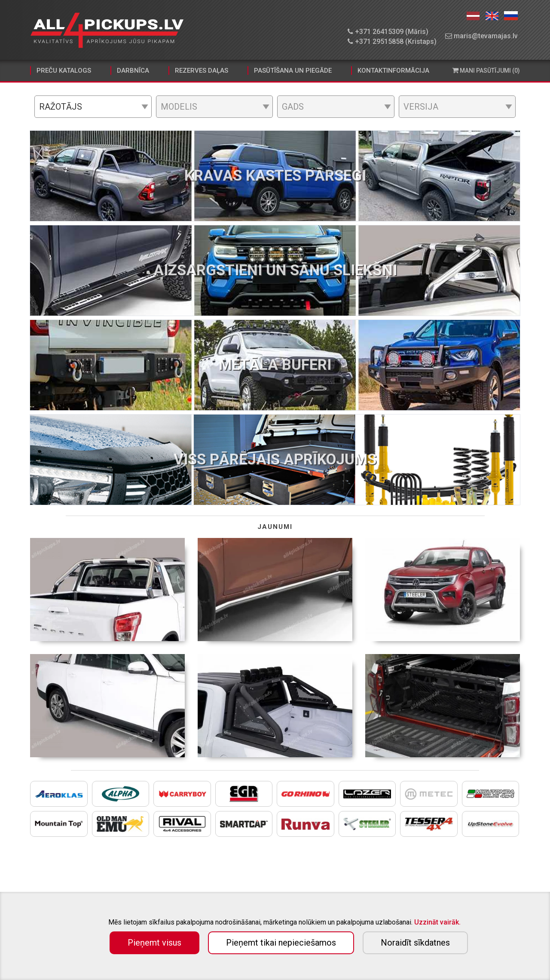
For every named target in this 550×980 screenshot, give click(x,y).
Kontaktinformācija (393, 71)
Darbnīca (133, 71)
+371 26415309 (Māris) (388, 32)
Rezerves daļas (202, 71)
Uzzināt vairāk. (437, 922)
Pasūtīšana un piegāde (293, 71)
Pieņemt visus (154, 943)
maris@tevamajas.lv (481, 36)
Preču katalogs (64, 71)
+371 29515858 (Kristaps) (392, 41)
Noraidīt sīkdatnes (415, 943)
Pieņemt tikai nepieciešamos (281, 943)
